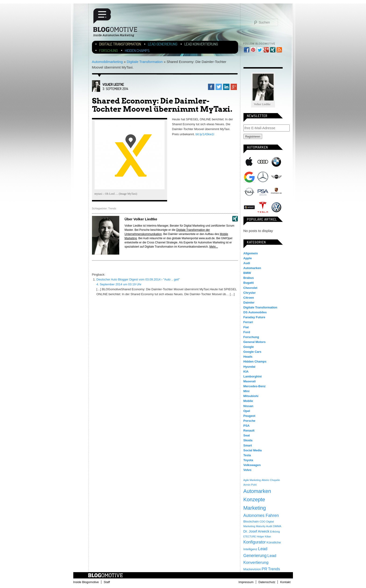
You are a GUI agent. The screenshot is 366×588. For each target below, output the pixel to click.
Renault (249, 431)
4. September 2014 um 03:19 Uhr (119, 284)
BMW (276, 162)
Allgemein (251, 253)
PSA (263, 192)
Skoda (248, 440)
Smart (249, 207)
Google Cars (252, 352)
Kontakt (285, 582)
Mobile (248, 401)
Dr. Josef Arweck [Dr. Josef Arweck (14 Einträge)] (256, 531)
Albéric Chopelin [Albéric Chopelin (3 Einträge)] (271, 480)
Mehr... (214, 247)
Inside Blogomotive (86, 582)
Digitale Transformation (120, 44)
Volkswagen (276, 207)
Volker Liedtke (113, 85)
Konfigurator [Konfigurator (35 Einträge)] (255, 542)
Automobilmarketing (107, 62)
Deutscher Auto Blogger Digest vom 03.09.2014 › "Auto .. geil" (138, 279)
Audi (263, 162)
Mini (276, 177)
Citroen (249, 298)
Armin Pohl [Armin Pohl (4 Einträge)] (250, 485)
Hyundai (249, 367)
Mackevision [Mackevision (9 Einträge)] (252, 569)
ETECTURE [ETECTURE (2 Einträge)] (250, 537)
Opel (249, 192)
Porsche (276, 191)
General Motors (255, 342)
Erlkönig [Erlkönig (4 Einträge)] (275, 532)
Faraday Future (254, 317)
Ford (247, 332)
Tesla (263, 207)
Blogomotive (118, 24)
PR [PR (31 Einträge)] (264, 569)
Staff (107, 582)
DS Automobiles (255, 312)
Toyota (248, 460)
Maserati (250, 381)
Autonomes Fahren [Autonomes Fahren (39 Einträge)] (261, 515)
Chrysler (250, 293)
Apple (249, 162)
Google (249, 177)
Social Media (253, 450)
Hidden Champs (137, 50)
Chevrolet (250, 288)
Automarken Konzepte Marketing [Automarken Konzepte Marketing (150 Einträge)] (257, 500)
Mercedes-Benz (263, 177)
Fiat (246, 327)
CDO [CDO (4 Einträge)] (263, 522)
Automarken (252, 268)
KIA (246, 372)
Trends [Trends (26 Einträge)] (274, 569)
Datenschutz (267, 582)
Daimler (249, 303)
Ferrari (248, 322)
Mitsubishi (251, 396)
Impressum (246, 582)
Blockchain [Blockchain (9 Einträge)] (251, 521)
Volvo (247, 470)
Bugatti (249, 283)
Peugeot (249, 416)
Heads (248, 357)
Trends (112, 208)
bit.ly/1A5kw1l (205, 134)
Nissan (248, 406)
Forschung (109, 50)
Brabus (249, 278)
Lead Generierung (163, 44)
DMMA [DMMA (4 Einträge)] (277, 526)
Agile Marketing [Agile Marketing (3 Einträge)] (252, 480)
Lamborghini (253, 376)
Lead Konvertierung (201, 44)
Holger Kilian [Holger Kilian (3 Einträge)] (264, 536)
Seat (247, 435)
